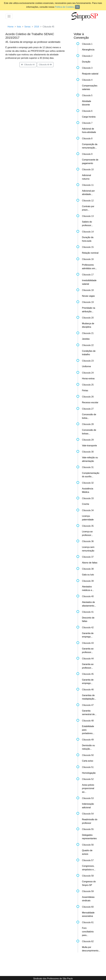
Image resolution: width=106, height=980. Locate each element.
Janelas (86, 339)
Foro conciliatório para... (88, 932)
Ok (77, 7)
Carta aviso (88, 761)
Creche (86, 504)
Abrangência (88, 50)
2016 (37, 27)
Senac (28, 27)
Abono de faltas (90, 563)
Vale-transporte (89, 446)
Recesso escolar (90, 402)
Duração (86, 62)
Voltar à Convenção (81, 36)
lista (19, 27)
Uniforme (86, 366)
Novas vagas (88, 296)
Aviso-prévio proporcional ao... (88, 788)
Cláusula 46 (45, 65)
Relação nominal (90, 253)
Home (11, 27)
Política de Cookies (64, 7)
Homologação (89, 773)
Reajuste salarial (90, 74)
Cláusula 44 (28, 65)
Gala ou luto (88, 575)
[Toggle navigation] (9, 16)
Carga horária (89, 117)
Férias (85, 390)
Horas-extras (88, 379)
